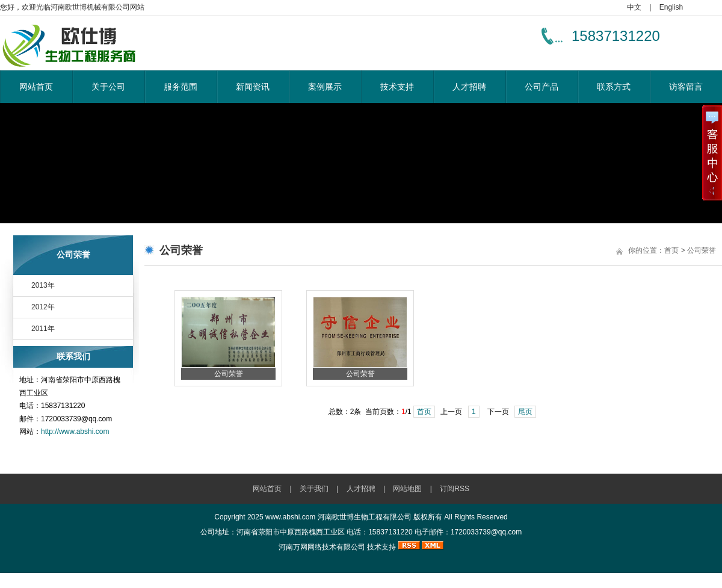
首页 (424, 412)
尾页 (525, 412)
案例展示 (325, 87)
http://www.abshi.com (75, 432)
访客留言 (686, 87)
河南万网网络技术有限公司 (322, 547)
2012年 (43, 307)
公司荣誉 (229, 374)
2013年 (43, 285)
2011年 (43, 329)
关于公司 (108, 87)
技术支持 (397, 87)
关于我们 (314, 489)
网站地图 (407, 489)
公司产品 (541, 87)
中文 (634, 7)
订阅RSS (455, 489)
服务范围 (180, 87)
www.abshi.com (290, 517)
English (671, 7)
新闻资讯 (253, 87)
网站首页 (36, 87)
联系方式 (614, 87)
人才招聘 (469, 87)
